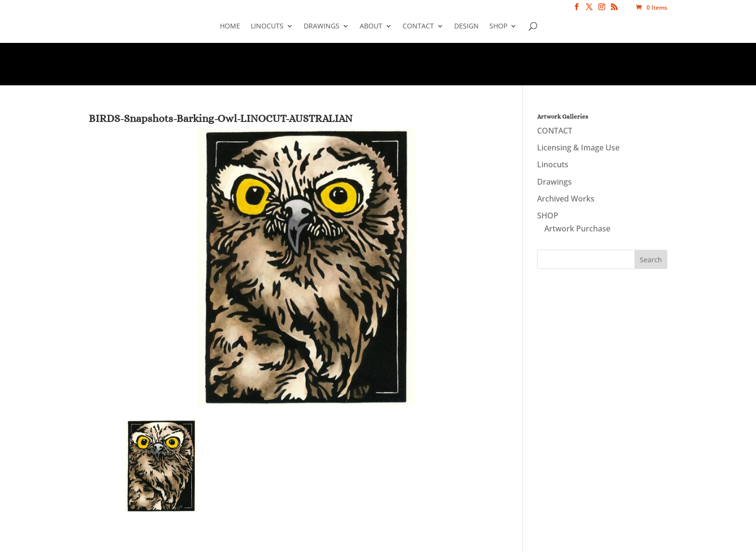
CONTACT (418, 27)
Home (230, 27)
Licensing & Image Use (578, 148)
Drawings (322, 27)
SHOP (498, 27)
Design (466, 27)
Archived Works (566, 199)
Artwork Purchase (577, 229)
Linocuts (267, 27)
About (371, 27)
